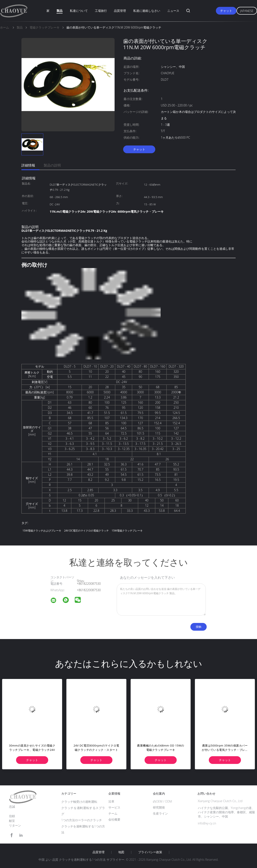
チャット (226, 11)
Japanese (247, 11)
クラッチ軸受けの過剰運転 (79, 802)
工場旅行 (101, 11)
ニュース (173, 11)
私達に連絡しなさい (147, 11)
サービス (114, 807)
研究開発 (159, 807)
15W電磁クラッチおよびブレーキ (42, 531)
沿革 (111, 801)
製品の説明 (52, 165)
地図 (121, 852)
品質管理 (120, 11)
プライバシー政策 (150, 852)
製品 (60, 11)
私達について (79, 11)
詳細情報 (28, 165)
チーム (113, 813)
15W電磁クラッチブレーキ (127, 531)
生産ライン (160, 813)
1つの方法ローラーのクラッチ (82, 820)
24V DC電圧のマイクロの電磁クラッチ (86, 531)
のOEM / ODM (162, 801)
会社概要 (114, 819)
